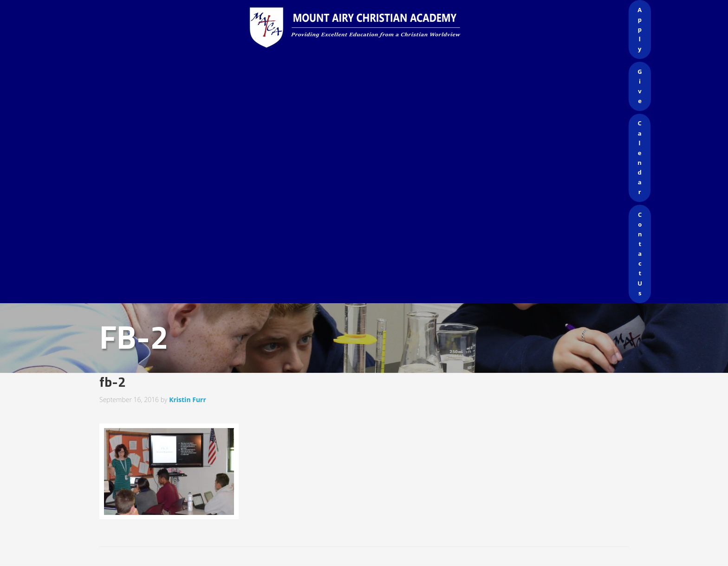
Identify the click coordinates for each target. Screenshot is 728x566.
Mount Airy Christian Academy (366, 28)
